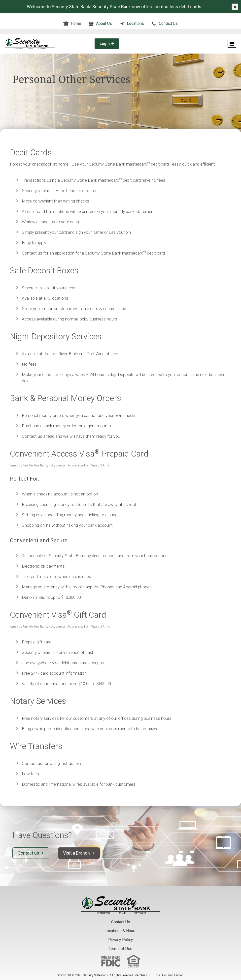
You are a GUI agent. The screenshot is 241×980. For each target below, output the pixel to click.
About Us (104, 23)
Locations (135, 23)
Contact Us (168, 23)
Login (107, 43)
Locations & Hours (120, 931)
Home (76, 23)
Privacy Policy (121, 940)
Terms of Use (120, 949)
